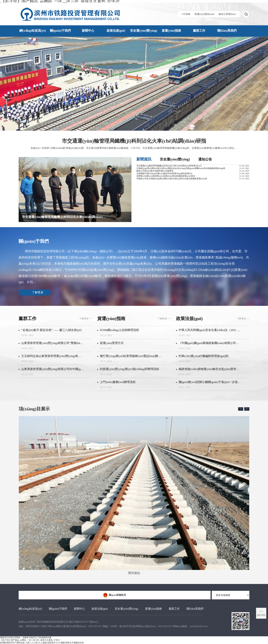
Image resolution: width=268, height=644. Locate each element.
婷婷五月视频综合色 (75, 643)
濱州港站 (134, 495)
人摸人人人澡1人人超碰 (36, 643)
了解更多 (38, 292)
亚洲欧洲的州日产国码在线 (12, 643)
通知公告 (205, 159)
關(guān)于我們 (60, 31)
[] (83, 622)
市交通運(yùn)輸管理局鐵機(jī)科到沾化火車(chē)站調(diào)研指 (134, 141)
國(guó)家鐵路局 (115, 595)
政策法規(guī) (116, 31)
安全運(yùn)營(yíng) (144, 31)
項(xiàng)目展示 (34, 409)
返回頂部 (261, 615)
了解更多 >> (86, 319)
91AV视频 (60, 643)
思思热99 (51, 643)
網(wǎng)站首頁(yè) (33, 31)
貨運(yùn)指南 (171, 31)
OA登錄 (186, 14)
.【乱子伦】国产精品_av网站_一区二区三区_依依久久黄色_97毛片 (30, 640)
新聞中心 (88, 31)
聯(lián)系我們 (227, 31)
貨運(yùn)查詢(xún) (205, 14)
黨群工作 (199, 31)
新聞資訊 (144, 159)
